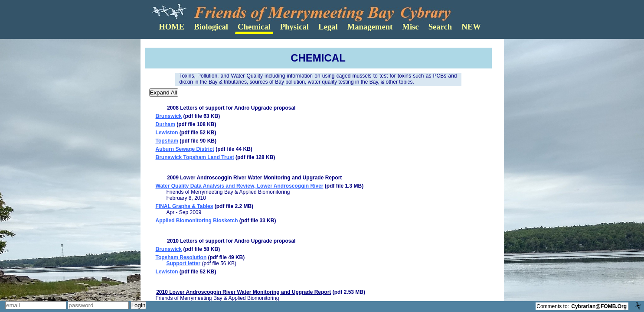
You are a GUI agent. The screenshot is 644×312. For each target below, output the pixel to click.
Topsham (167, 141)
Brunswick (169, 116)
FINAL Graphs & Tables (185, 206)
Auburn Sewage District (185, 149)
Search (440, 27)
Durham (165, 124)
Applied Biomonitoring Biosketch (197, 221)
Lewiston (167, 133)
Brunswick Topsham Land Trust (195, 157)
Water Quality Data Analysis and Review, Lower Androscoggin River (240, 186)
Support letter (184, 263)
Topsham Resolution (181, 257)
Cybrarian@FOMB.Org (599, 306)
